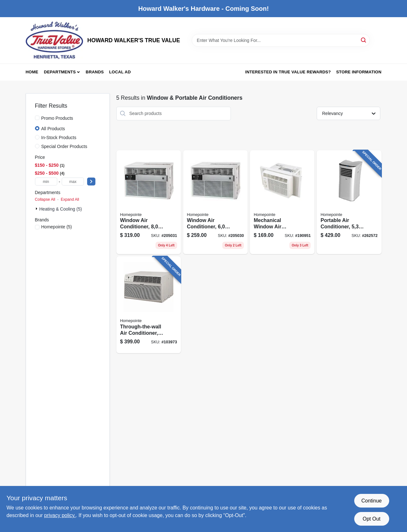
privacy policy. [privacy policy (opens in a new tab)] (60, 515)
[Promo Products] (37, 118)
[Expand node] (37, 209)
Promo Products (57, 118)
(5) (57, 227)
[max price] (73, 182)
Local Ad (120, 72)
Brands (95, 72)
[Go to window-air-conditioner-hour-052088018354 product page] (149, 202)
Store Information (359, 72)
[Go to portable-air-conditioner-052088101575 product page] (349, 202)
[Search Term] (281, 40)
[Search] (364, 40)
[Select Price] (91, 182)
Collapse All (45, 199)
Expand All (70, 199)
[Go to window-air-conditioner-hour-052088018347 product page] (215, 202)
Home (32, 72)
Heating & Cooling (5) (61, 209)
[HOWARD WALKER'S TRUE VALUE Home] (54, 40)
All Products (53, 129)
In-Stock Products (59, 138)
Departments (60, 72)
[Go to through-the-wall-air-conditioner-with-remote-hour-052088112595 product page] (149, 305)
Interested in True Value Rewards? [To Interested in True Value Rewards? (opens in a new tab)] (288, 72)
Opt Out (371, 519)
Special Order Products (64, 146)
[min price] (46, 182)
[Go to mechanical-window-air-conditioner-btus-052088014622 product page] (282, 202)
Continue (371, 501)
